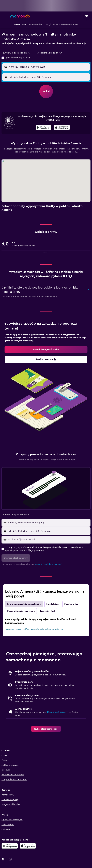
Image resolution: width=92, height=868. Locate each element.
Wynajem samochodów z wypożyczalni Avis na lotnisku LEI (34, 629)
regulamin (39, 564)
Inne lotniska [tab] (53, 604)
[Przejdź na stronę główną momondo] (20, 16)
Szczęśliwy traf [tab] (47, 611)
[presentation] (62, 127)
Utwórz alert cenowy (57, 712)
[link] (46, 350)
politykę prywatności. (53, 564)
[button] (5, 16)
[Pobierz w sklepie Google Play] (44, 128)
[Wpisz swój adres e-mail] (49, 540)
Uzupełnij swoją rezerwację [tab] (21, 611)
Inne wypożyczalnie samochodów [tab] (24, 604)
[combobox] (17, 53)
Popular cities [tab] (71, 604)
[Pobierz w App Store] (62, 128)
